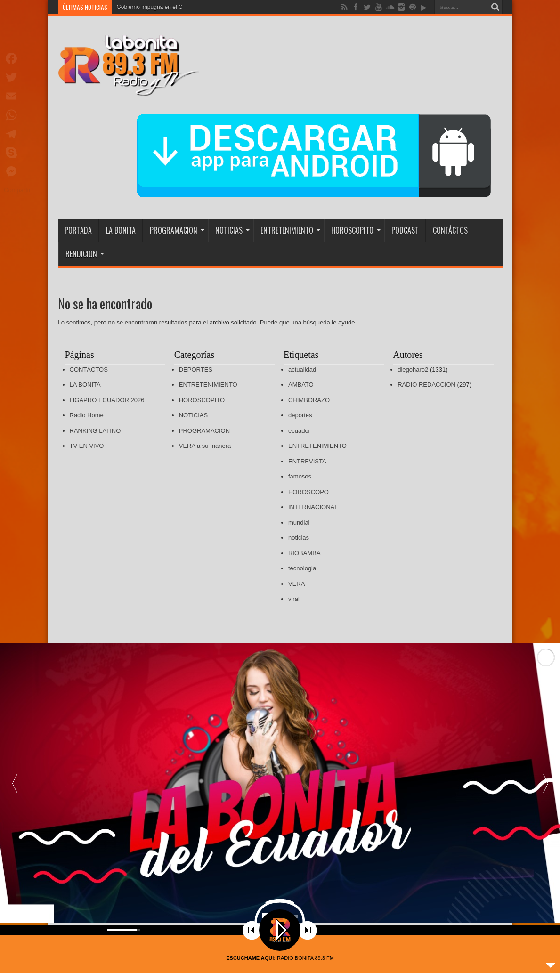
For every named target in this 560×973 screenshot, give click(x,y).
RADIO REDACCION (426, 385)
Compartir (17, 190)
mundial (299, 523)
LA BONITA (121, 230)
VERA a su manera (205, 446)
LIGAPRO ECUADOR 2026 (107, 400)
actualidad (302, 369)
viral (294, 599)
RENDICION (85, 254)
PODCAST (405, 230)
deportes (300, 415)
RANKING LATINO (95, 431)
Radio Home (87, 415)
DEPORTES (196, 369)
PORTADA (78, 230)
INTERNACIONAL (313, 507)
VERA (296, 584)
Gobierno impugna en (144, 7)
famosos (300, 476)
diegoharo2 (413, 369)
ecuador (299, 431)
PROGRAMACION (177, 230)
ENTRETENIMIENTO (290, 230)
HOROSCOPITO (356, 230)
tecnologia (302, 568)
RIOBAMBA (304, 553)
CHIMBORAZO (309, 400)
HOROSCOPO (308, 492)
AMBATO (301, 385)
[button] (545, 783)
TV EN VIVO (87, 446)
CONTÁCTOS (450, 230)
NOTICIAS (232, 230)
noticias (299, 538)
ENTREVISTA (307, 461)
